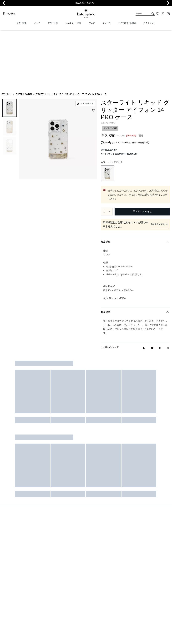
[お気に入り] (158, 14)
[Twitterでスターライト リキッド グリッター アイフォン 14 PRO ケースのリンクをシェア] (168, 288)
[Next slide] (168, 3)
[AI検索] (140, 13)
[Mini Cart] (168, 13)
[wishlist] (94, 52)
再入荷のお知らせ (142, 153)
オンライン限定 (110, 69)
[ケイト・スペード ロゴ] (86, 14)
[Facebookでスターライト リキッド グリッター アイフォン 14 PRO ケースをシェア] (144, 288)
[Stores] (8, 14)
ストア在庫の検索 (135, 162)
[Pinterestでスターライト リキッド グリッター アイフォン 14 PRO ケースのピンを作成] (160, 288)
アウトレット (7, 35)
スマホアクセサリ (43, 35)
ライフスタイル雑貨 (24, 35)
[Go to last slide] (4, 3)
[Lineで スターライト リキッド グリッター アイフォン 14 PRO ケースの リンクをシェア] (152, 288)
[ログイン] (163, 14)
